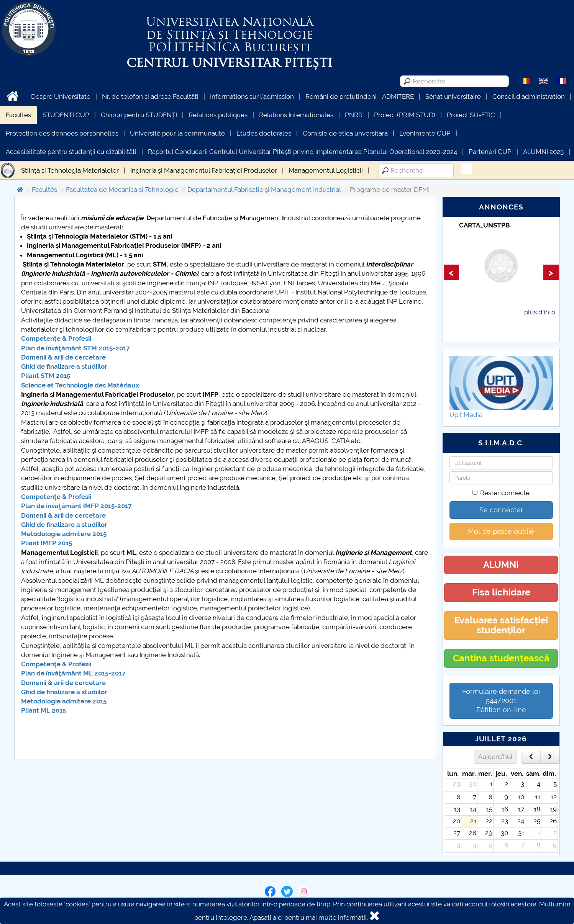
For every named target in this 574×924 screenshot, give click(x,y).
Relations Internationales (296, 115)
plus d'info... (541, 312)
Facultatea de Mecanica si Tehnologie (122, 190)
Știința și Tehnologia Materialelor (70, 170)
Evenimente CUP (425, 133)
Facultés (18, 115)
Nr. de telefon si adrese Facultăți (150, 96)
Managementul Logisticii (326, 170)
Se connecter (501, 510)
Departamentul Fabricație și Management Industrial (264, 190)
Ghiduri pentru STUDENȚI (139, 115)
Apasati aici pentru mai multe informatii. (309, 917)
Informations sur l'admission (252, 96)
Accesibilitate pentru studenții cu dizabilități (71, 152)
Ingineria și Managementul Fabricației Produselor (204, 170)
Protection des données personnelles (62, 133)
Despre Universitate (61, 96)
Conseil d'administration (529, 96)
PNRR (354, 115)
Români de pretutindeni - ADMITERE (360, 96)
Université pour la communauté (177, 133)
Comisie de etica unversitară (345, 133)
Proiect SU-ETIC (471, 115)
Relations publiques (218, 115)
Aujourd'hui (495, 757)
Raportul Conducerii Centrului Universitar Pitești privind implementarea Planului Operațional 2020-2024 (303, 152)
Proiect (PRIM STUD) (405, 115)
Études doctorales (264, 133)
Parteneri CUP (490, 152)
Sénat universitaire (453, 96)
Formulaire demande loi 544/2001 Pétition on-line (501, 701)
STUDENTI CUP (66, 115)
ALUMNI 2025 (543, 152)
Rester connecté (501, 493)
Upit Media (466, 415)
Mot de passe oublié (501, 531)
